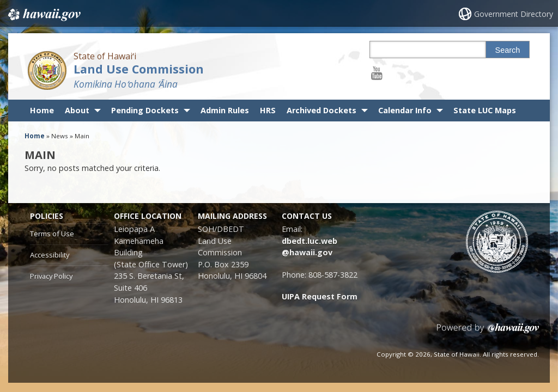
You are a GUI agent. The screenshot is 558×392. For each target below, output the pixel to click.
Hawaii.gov (43, 15)
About (77, 110)
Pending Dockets (145, 110)
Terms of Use (52, 234)
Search (508, 50)
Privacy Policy (51, 276)
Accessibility (50, 255)
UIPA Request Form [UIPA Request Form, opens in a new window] (320, 296)
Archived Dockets (322, 110)
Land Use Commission (139, 69)
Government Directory (514, 14)
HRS (268, 110)
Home (42, 110)
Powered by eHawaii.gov (488, 332)
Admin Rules (225, 110)
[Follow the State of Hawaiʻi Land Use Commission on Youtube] (377, 73)
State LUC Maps (485, 110)
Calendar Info (405, 110)
